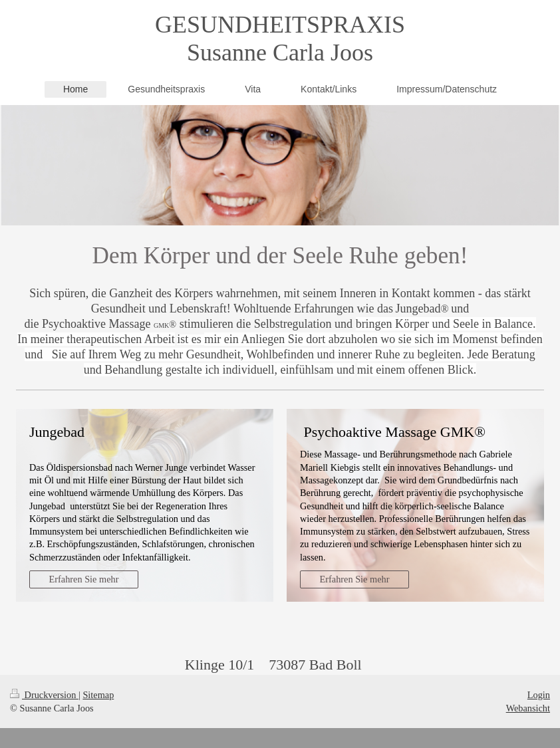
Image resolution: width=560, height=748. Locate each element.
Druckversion (44, 695)
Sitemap (98, 695)
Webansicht (528, 708)
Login (539, 695)
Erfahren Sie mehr (84, 579)
